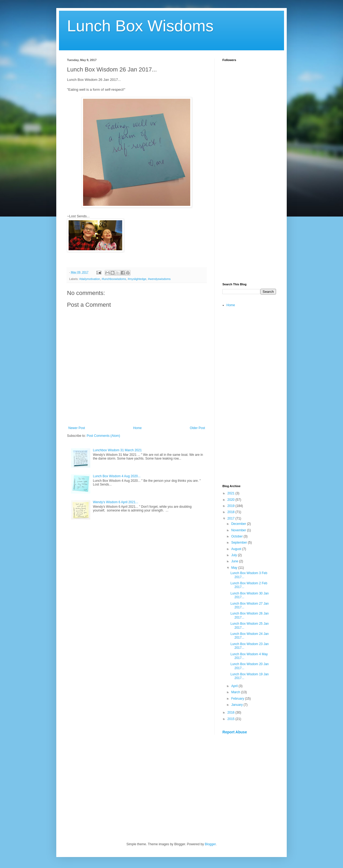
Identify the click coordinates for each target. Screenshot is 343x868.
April (235, 686)
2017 (232, 518)
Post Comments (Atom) (103, 436)
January (237, 705)
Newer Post (77, 428)
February (238, 699)
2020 (232, 500)
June (235, 561)
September (240, 543)
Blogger (210, 844)
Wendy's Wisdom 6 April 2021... (116, 502)
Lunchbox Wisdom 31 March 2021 (117, 450)
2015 (232, 719)
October (237, 536)
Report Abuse (235, 732)
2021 (232, 493)
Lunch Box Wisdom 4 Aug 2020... (117, 476)
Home (137, 428)
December (239, 524)
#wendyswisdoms (159, 279)
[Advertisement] (249, 194)
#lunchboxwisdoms (114, 279)
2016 (232, 712)
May (235, 568)
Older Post (197, 428)
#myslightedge (137, 279)
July (235, 555)
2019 (232, 506)
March (236, 692)
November (239, 530)
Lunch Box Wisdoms (140, 26)
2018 (232, 512)
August (237, 549)
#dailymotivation (90, 279)
